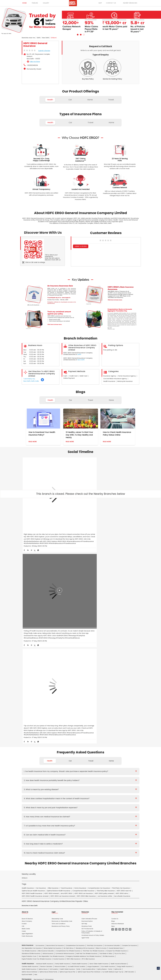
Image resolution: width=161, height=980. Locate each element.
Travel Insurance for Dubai (30, 775)
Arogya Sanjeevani (93, 752)
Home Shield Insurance (124, 791)
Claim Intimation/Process (89, 704)
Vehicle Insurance (48, 739)
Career (24, 717)
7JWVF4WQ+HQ (29, 379)
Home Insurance (62, 828)
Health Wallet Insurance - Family (70, 755)
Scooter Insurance (59, 745)
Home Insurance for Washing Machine (108, 785)
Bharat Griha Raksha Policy (59, 793)
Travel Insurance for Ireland (88, 775)
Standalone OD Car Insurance (85, 734)
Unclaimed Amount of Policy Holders (93, 721)
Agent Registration (27, 719)
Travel (90, 400)
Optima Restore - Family (105, 755)
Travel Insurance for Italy (106, 775)
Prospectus (43, 818)
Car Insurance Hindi (55, 840)
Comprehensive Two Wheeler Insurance (68, 737)
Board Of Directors (27, 704)
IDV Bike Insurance (109, 742)
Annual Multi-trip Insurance (111, 770)
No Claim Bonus (69, 734)
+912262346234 (32, 65)
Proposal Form (53, 818)
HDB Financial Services (96, 852)
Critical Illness (86, 813)
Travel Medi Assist (68, 833)
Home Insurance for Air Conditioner (33, 788)
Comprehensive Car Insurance (75, 731)
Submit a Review (44, 51)
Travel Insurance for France (49, 775)
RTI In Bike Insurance (88, 745)
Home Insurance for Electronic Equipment (121, 788)
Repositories (103, 833)
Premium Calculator (46, 752)
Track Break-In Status (106, 739)
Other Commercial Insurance (62, 804)
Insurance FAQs (48, 833)
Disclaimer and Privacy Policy (61, 712)
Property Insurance (83, 791)
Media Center (26, 714)
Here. (36, 760)
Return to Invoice (101, 734)
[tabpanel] (80, 21)
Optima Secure (43, 755)
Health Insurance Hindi (40, 840)
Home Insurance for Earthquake (52, 791)
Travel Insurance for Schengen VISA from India (60, 773)
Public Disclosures (27, 722)
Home (111, 400)
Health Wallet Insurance (29, 755)
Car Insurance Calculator (112, 731)
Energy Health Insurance (124, 752)
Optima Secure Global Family (48, 757)
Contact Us (115, 704)
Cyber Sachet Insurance (43, 801)
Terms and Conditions (58, 709)
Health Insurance (42, 813)
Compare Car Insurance (129, 731)
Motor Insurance (74, 828)
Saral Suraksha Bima (89, 755)
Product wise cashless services (67, 823)
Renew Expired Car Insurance (53, 734)
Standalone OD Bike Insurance (31, 739)
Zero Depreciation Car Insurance (32, 734)
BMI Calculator (130, 757)
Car (70, 400)
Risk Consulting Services (29, 804)
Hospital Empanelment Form (47, 823)
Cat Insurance (49, 765)
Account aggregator (35, 833)
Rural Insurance (83, 801)
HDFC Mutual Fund (72, 852)
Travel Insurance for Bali (104, 773)
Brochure (35, 818)
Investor (24, 709)
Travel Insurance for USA (49, 781)
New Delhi (46, 38)
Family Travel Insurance (74, 770)
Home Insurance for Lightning (97, 788)
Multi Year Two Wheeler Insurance (87, 739)
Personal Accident (60, 752)
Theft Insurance (44, 793)
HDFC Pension (109, 852)
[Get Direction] (42, 381)
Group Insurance (109, 801)
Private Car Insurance (73, 813)
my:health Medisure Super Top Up (113, 757)
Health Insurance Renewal (119, 749)
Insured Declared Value (116, 734)
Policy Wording (64, 818)
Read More (33, 442)
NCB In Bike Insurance (73, 745)
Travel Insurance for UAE (67, 781)
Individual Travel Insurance (56, 770)
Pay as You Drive (120, 739)
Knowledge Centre (91, 833)
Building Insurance (69, 791)
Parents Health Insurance (80, 749)
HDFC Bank (38, 848)
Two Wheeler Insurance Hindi (72, 840)
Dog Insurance (38, 765)
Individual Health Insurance (44, 749)
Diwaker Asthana (51, 808)
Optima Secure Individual (30, 757)
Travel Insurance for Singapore (71, 778)
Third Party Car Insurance (94, 731)
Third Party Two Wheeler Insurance (93, 737)
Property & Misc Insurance (125, 801)
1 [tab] (77, 34)
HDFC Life (50, 852)
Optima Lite (118, 755)
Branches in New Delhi (30, 691)
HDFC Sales (84, 852)
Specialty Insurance (45, 804)
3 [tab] (84, 34)
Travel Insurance (41, 770)
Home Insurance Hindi (90, 840)
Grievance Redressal (118, 709)
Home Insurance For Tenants (45, 785)
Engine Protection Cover (29, 742)
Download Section (87, 707)
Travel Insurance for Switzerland (110, 778)
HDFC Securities (60, 852)
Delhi (39, 38)
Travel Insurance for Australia (85, 773)
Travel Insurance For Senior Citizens (33, 773)
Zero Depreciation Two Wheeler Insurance (51, 742)
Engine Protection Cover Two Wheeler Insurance (37, 745)
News (113, 712)
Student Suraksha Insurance (92, 770)
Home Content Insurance (29, 793)
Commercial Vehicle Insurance (65, 739)
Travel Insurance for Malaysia (31, 778)
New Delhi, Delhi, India (31, 381)
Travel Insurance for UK (83, 781)
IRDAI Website (79, 833)
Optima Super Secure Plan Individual (89, 757)
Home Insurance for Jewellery (55, 788)
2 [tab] (80, 34)
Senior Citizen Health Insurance (99, 749)
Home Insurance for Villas (97, 793)
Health (50, 400)
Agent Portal (85, 723)
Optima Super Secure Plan (67, 757)
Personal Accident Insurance (90, 828)
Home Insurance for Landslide (31, 791)
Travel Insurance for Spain (90, 778)
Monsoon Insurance (109, 791)
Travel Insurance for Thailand (31, 781)
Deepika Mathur (39, 808)
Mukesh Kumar (62, 808)
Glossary (58, 833)
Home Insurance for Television (84, 785)
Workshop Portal (87, 712)
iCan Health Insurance (108, 752)
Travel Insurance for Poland (50, 778)
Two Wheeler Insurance (29, 737)
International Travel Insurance (102, 781)
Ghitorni (25, 664)
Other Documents (93, 818)
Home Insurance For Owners (64, 785)
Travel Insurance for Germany (68, 775)
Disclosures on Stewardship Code (62, 707)
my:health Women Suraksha (76, 752)
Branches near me (28, 38)
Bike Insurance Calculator (46, 737)
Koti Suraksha (54, 755)
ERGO (45, 848)
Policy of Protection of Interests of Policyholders (92, 718)
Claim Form (74, 818)
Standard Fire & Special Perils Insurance (64, 801)
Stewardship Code (57, 704)
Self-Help (84, 709)
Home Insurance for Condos (78, 793)
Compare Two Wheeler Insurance (116, 737)
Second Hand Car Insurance (55, 731)
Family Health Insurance (62, 749)
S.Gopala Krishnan (75, 808)
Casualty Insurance (96, 801)
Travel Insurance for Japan (124, 775)
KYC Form (83, 818)
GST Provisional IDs (87, 714)
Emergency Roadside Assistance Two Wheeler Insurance (84, 742)
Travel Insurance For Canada (122, 773)
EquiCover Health (27, 760)
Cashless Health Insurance (30, 752)
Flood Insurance (96, 791)
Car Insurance (40, 731)
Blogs (113, 707)
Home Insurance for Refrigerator (76, 788)
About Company (27, 707)
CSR (23, 712)
